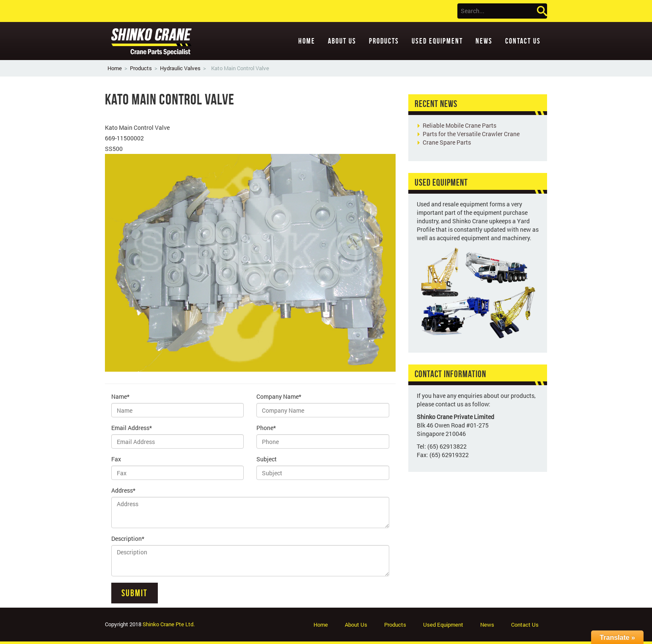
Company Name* (279, 396)
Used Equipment (437, 41)
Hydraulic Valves (180, 68)
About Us (342, 41)
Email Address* (132, 428)
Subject (267, 459)
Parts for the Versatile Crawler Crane (471, 134)
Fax (116, 459)
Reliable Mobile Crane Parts (459, 125)
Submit (135, 593)
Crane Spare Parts (447, 142)
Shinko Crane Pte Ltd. (169, 624)
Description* (128, 538)
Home (307, 41)
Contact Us (523, 41)
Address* (123, 490)
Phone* (266, 428)
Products (384, 41)
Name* (120, 396)
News (484, 41)
